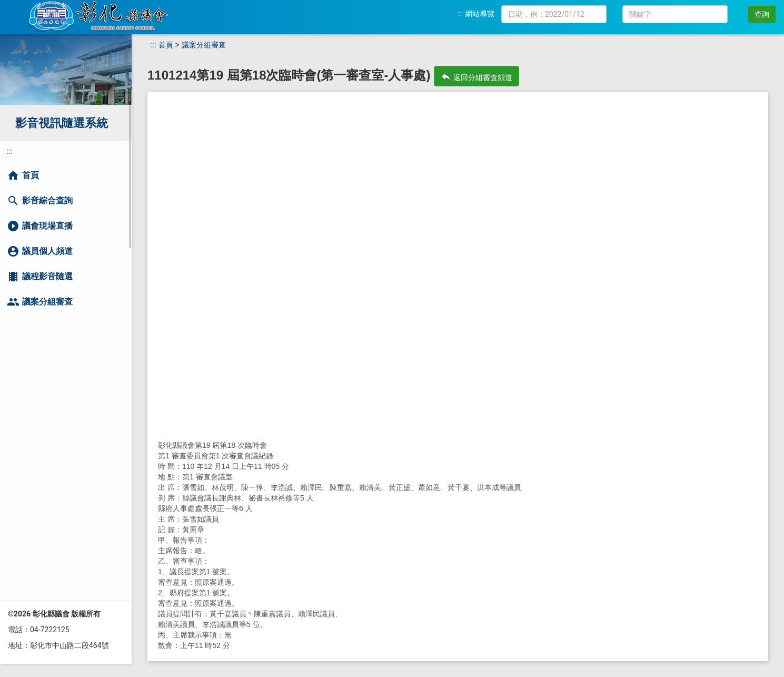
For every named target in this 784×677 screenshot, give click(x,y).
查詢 (762, 14)
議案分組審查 (204, 45)
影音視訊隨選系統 (62, 123)
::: (460, 14)
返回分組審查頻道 (477, 76)
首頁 (166, 45)
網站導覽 (480, 14)
